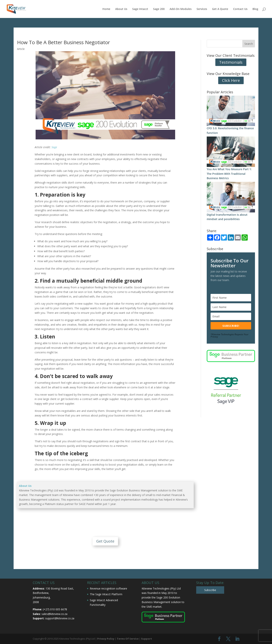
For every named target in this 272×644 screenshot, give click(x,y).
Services (202, 9)
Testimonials (231, 62)
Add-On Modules (181, 9)
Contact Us (240, 9)
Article (21, 49)
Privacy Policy (106, 639)
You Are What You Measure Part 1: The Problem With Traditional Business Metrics (229, 174)
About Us (121, 9)
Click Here (231, 80)
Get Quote (105, 538)
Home (106, 9)
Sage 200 (159, 9)
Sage (54, 147)
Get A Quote (220, 9)
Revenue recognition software (108, 588)
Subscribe (210, 590)
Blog (255, 9)
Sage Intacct (140, 9)
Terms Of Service (128, 639)
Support (147, 639)
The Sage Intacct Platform (106, 594)
